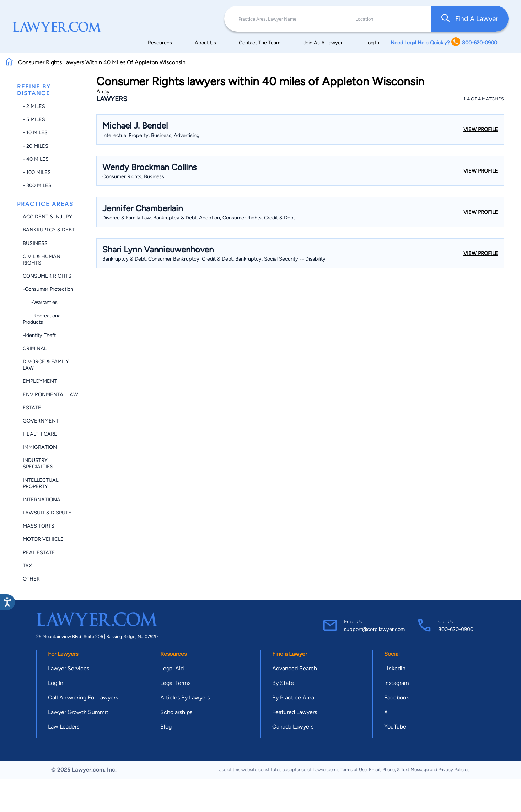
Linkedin (395, 668)
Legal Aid (172, 668)
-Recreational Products (42, 319)
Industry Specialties (38, 463)
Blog (166, 727)
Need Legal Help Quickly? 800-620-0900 (444, 42)
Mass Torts (39, 526)
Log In (372, 43)
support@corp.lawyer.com (374, 629)
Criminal (35, 348)
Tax (27, 566)
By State (283, 683)
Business (35, 243)
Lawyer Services (69, 668)
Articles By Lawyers (185, 697)
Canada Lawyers (293, 727)
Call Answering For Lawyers (83, 697)
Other (31, 579)
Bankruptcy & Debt (49, 230)
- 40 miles (36, 159)
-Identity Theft (39, 335)
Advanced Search (295, 668)
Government (41, 421)
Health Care (40, 434)
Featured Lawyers (295, 712)
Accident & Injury (47, 217)
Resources (160, 43)
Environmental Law (50, 394)
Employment (40, 381)
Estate (32, 408)
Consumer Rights (47, 276)
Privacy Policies (454, 770)
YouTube (395, 727)
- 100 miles (37, 172)
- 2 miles (34, 106)
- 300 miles (37, 185)
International (43, 500)
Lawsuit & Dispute (47, 513)
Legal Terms (175, 683)
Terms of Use (354, 770)
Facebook (397, 697)
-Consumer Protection (48, 289)
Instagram (397, 683)
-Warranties (40, 302)
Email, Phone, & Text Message (399, 770)
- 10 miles (35, 132)
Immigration (40, 447)
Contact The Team (260, 43)
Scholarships (176, 712)
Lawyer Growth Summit (78, 712)
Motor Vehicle (43, 539)
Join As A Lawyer (323, 43)
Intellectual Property (41, 483)
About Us (205, 43)
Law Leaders (64, 727)
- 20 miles (36, 146)
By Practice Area (293, 697)
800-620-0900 (456, 629)
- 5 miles (34, 119)
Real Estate (39, 552)
